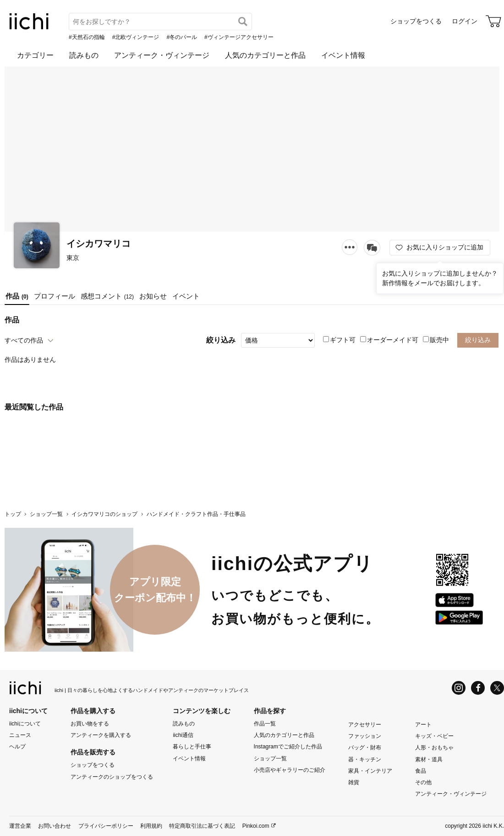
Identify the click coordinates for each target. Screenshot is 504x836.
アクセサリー (365, 725)
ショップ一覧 (46, 514)
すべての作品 (24, 340)
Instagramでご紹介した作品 (288, 747)
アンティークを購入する (101, 735)
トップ (13, 514)
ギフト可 (339, 340)
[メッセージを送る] (372, 248)
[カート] (493, 21)
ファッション (365, 736)
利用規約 (151, 826)
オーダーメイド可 (389, 340)
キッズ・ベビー (434, 736)
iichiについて (25, 724)
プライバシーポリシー (106, 826)
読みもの (84, 55)
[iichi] (29, 28)
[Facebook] (478, 688)
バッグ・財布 (365, 747)
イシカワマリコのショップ (104, 514)
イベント (186, 296)
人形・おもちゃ (434, 747)
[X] (497, 688)
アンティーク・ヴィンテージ (162, 55)
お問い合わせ (55, 826)
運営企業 (20, 826)
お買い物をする (90, 724)
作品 (17, 296)
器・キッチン (365, 759)
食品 (421, 771)
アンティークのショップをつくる (112, 776)
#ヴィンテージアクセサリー (239, 37)
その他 (423, 782)
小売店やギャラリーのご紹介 (290, 770)
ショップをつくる (416, 21)
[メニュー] (350, 247)
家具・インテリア (370, 771)
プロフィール (55, 296)
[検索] (243, 22)
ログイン (465, 21)
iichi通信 (183, 735)
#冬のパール (182, 37)
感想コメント (107, 296)
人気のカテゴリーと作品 (265, 55)
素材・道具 (429, 759)
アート (423, 725)
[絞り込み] (278, 340)
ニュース (20, 735)
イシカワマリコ (99, 244)
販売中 (436, 340)
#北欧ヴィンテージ (136, 37)
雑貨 (354, 782)
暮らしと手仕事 (192, 747)
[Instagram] (459, 688)
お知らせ (153, 296)
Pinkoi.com (256, 826)
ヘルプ (17, 747)
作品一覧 (265, 724)
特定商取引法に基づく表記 (202, 826)
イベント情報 (343, 55)
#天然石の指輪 (87, 37)
